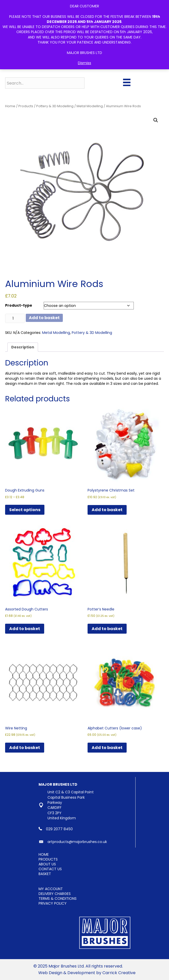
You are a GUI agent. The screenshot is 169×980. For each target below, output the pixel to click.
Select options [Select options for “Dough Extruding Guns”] (25, 510)
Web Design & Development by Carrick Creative (87, 973)
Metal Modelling (90, 106)
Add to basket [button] (107, 510)
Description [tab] (23, 347)
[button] (156, 120)
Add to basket (44, 318)
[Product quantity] (15, 318)
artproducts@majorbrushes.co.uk (77, 842)
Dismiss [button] (84, 63)
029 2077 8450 (59, 829)
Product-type (19, 305)
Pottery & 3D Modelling (55, 106)
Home (10, 106)
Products (26, 106)
